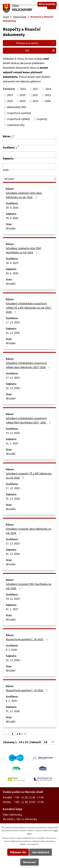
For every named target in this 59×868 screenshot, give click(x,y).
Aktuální (11, 228)
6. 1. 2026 (11, 650)
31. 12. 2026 (13, 333)
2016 (23, 89)
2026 (48, 101)
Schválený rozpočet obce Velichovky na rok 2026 (28, 531)
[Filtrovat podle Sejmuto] (29, 166)
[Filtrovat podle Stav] (29, 179)
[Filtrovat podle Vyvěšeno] (29, 155)
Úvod (6, 17)
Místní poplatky (47, 4)
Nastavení (29, 862)
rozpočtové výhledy (18, 119)
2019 (10, 95)
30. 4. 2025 (12, 208)
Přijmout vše (18, 852)
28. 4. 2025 (12, 263)
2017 (36, 89)
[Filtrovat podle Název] (29, 142)
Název (8, 136)
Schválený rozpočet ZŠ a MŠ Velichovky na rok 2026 (29, 476)
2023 (10, 101)
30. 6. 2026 (12, 218)
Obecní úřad (20, 17)
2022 (48, 95)
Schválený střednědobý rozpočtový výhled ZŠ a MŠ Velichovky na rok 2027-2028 (29, 308)
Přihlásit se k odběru (35, 43)
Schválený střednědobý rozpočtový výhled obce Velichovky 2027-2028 (28, 365)
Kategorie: (9, 89)
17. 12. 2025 (13, 322)
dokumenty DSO (17, 107)
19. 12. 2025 (13, 433)
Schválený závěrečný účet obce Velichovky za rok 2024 (24, 195)
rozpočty (42, 119)
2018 (48, 89)
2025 (35, 101)
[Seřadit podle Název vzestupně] (14, 135)
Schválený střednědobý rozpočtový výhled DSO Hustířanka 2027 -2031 (29, 420)
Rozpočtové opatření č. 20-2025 (27, 639)
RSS (40, 51)
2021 (35, 95)
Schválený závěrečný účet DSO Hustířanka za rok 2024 (23, 250)
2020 (22, 95)
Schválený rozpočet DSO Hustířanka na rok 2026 (28, 586)
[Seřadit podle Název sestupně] (14, 136)
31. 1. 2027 (12, 443)
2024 (22, 101)
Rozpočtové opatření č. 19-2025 (27, 690)
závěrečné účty (16, 125)
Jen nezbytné (41, 852)
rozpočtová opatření (19, 113)
